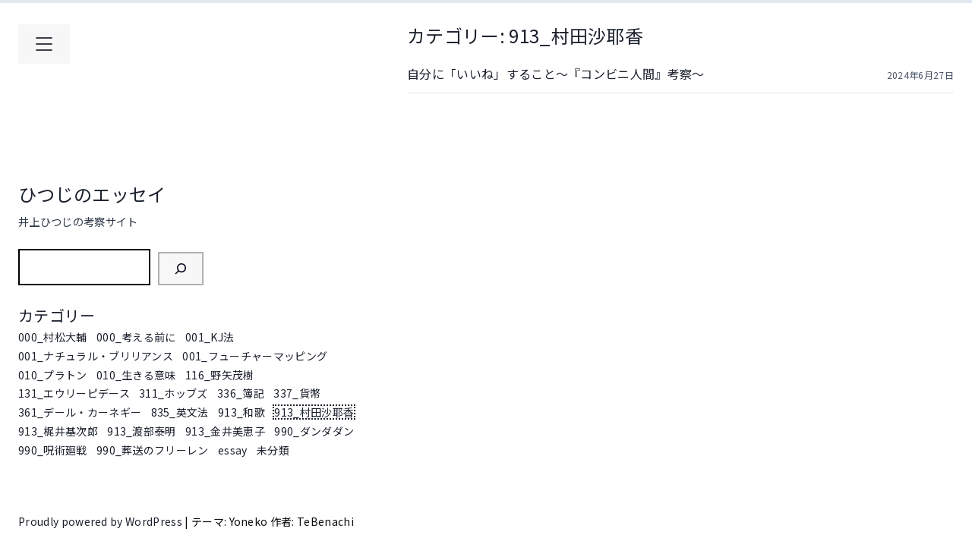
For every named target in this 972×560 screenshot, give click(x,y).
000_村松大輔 (53, 337)
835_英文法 (180, 412)
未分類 (273, 450)
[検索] (181, 269)
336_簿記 (241, 393)
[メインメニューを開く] (44, 44)
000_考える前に (136, 337)
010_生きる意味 (136, 375)
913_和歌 (241, 412)
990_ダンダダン (314, 431)
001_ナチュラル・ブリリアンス (96, 356)
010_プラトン (53, 375)
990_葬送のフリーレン (153, 450)
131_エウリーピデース (74, 393)
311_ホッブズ (174, 393)
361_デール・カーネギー (80, 412)
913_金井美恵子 (225, 431)
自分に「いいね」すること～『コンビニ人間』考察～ (556, 74)
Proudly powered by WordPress (101, 521)
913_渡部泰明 (142, 431)
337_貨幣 (297, 393)
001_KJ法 (210, 337)
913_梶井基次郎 (58, 431)
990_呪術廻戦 (53, 450)
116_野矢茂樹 (220, 375)
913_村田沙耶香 (314, 412)
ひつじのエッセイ (92, 194)
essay (233, 450)
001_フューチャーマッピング (255, 356)
